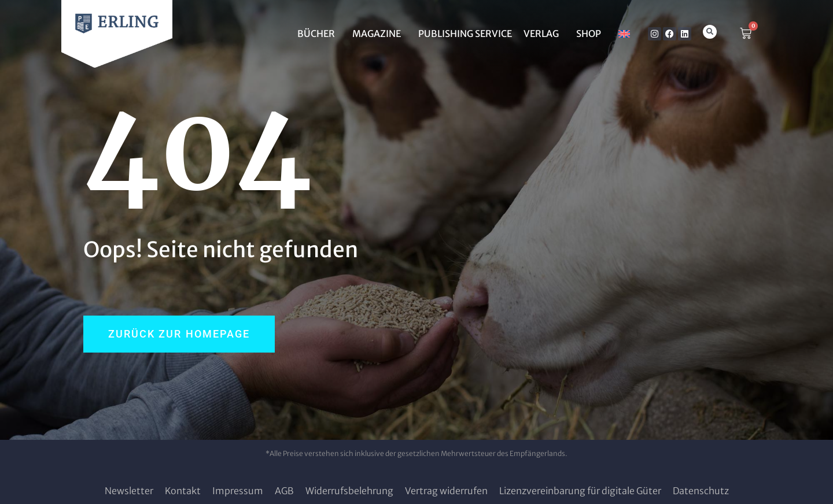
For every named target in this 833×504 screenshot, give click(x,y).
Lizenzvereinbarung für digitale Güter (580, 491)
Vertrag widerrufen (446, 491)
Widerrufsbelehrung (349, 491)
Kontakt (183, 491)
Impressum (238, 491)
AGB (284, 491)
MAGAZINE (379, 34)
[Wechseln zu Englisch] (624, 34)
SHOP (591, 34)
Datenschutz (701, 491)
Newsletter (129, 491)
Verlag (544, 34)
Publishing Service (465, 34)
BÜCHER (319, 34)
